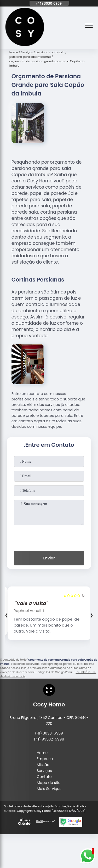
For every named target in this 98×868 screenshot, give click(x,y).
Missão (43, 765)
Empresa (45, 759)
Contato (44, 777)
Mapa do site (48, 783)
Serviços (44, 771)
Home (42, 753)
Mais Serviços (49, 789)
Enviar (49, 558)
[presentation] (49, 537)
